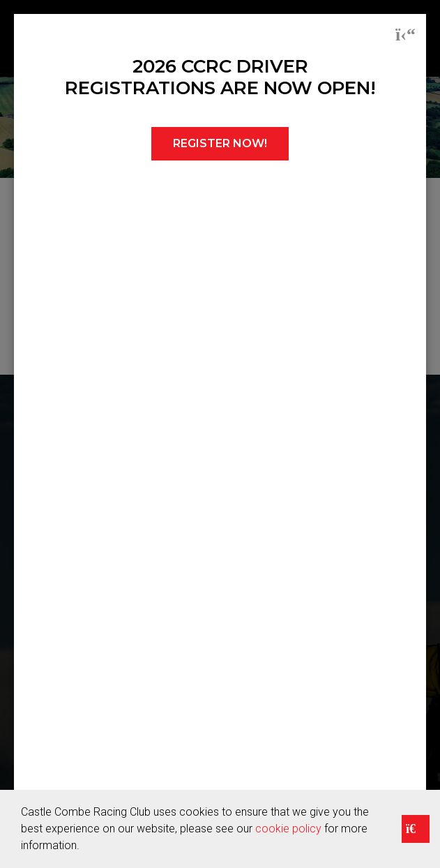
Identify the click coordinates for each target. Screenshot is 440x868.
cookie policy (288, 829)
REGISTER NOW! (220, 143)
